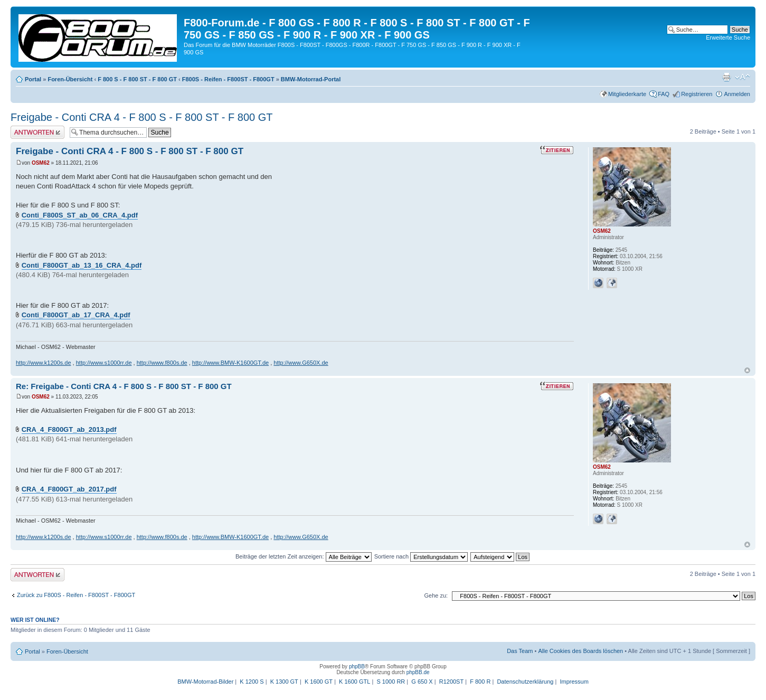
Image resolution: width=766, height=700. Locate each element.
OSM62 (41, 163)
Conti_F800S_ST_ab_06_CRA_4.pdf (80, 215)
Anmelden (737, 94)
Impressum (574, 682)
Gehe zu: (436, 595)
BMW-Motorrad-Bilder (205, 682)
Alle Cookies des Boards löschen (580, 651)
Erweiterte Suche (728, 37)
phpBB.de (418, 672)
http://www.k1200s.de (44, 363)
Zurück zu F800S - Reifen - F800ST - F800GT (76, 595)
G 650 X (422, 682)
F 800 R (480, 682)
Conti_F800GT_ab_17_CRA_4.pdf (76, 315)
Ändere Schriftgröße (743, 77)
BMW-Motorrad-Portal (311, 79)
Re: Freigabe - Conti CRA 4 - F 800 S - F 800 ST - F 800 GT (124, 386)
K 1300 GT (284, 682)
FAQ (664, 94)
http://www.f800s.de (162, 363)
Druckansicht (726, 77)
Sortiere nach (421, 556)
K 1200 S (252, 682)
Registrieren (697, 94)
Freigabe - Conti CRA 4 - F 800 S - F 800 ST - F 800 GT (141, 117)
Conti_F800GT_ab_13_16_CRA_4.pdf (82, 265)
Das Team (520, 651)
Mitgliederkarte (627, 94)
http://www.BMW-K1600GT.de (230, 363)
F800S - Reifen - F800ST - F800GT (228, 79)
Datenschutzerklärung (525, 682)
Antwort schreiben (37, 132)
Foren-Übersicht (70, 79)
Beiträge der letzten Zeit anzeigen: (304, 556)
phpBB (357, 666)
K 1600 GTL (354, 682)
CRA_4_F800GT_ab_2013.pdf (69, 429)
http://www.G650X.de (301, 363)
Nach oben (747, 370)
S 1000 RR (391, 682)
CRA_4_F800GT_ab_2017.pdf (69, 489)
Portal (33, 79)
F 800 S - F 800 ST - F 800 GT (137, 79)
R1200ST (451, 682)
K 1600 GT (319, 682)
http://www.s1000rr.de (104, 363)
